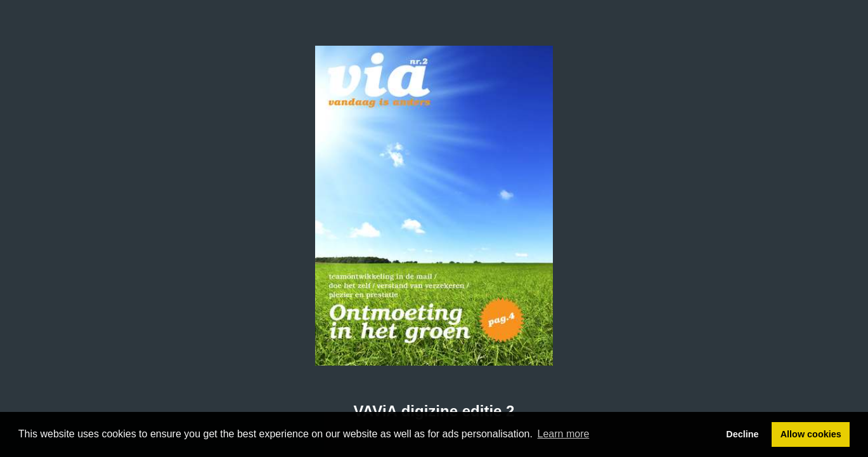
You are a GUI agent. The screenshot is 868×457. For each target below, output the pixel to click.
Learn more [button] (564, 434)
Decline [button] (742, 434)
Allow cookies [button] (811, 434)
